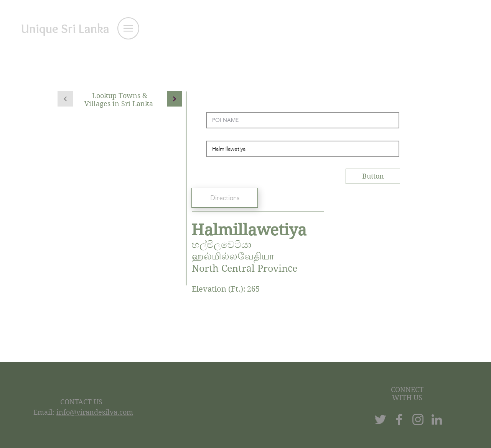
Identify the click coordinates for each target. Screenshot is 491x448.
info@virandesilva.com (95, 412)
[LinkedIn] (437, 419)
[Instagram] (418, 419)
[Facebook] (399, 419)
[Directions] (225, 198)
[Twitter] (380, 419)
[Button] (373, 176)
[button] (128, 28)
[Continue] (175, 99)
